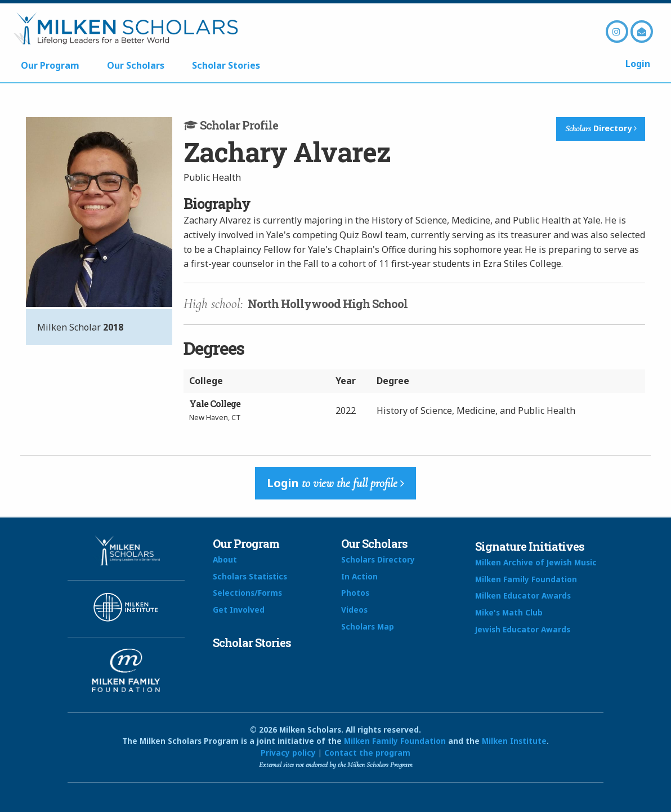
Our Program (50, 65)
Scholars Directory (378, 559)
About (225, 559)
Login (638, 64)
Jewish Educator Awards (523, 629)
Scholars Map (368, 626)
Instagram (617, 32)
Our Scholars (136, 65)
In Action (359, 576)
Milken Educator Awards (523, 595)
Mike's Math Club (509, 612)
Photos (355, 593)
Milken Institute (514, 741)
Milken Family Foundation (526, 579)
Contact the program (367, 753)
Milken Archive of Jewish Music (536, 562)
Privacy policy (288, 753)
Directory (601, 128)
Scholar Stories (226, 65)
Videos (354, 610)
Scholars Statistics (250, 576)
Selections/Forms (247, 593)
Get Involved (239, 610)
